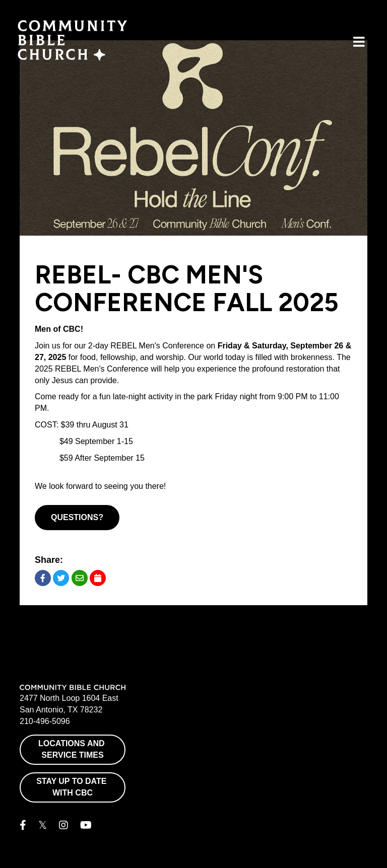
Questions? (77, 517)
